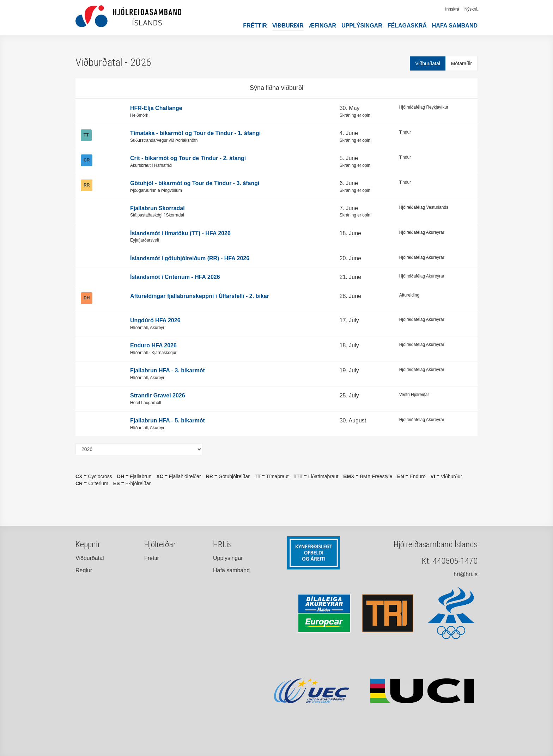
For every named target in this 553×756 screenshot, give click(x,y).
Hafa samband (455, 26)
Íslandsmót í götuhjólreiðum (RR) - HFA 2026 (190, 258)
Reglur (84, 570)
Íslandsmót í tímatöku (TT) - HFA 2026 (180, 233)
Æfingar (323, 26)
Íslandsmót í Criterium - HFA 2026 (175, 277)
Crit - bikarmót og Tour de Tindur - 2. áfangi (188, 158)
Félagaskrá (407, 26)
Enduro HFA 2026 (153, 345)
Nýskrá (471, 9)
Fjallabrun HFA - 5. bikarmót (168, 420)
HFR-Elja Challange (156, 108)
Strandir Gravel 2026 (158, 395)
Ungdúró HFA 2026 (155, 320)
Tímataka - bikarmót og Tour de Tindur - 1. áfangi (195, 133)
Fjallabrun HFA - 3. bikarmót (168, 370)
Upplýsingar (362, 26)
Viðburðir (288, 26)
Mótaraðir (461, 63)
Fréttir (255, 26)
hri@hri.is (466, 574)
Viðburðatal (428, 63)
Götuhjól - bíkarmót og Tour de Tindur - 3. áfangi (195, 183)
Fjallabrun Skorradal (157, 208)
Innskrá (452, 9)
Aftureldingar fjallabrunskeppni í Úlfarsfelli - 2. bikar (200, 296)
